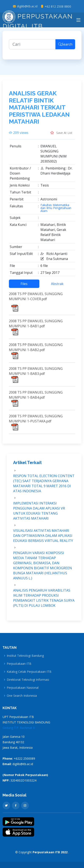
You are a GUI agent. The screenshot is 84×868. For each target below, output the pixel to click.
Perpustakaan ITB (19, 664)
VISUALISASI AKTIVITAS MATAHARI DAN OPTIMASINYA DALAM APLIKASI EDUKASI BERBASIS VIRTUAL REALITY (43, 538)
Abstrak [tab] (57, 286)
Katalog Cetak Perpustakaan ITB (29, 672)
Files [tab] (24, 286)
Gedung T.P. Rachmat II (19, 728)
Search (65, 46)
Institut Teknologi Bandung (25, 656)
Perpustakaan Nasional (23, 688)
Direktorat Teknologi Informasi (28, 680)
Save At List (61, 135)
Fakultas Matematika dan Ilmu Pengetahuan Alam (56, 210)
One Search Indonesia (22, 696)
